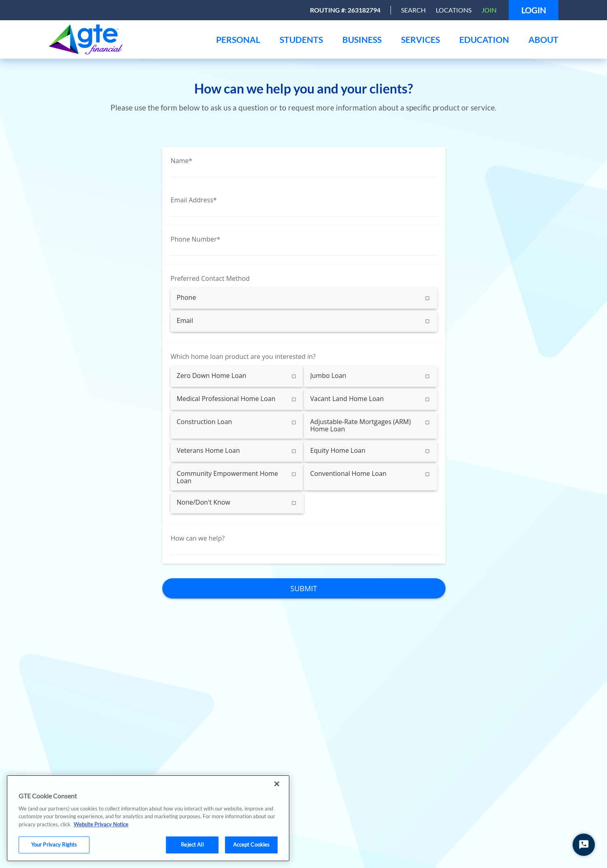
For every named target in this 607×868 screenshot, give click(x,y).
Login (534, 10)
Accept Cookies (252, 845)
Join (489, 10)
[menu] (238, 39)
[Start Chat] (584, 845)
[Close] (277, 784)
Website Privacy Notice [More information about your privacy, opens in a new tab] (101, 824)
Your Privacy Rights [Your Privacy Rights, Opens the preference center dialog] (54, 845)
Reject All (192, 845)
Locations (454, 10)
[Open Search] (413, 10)
